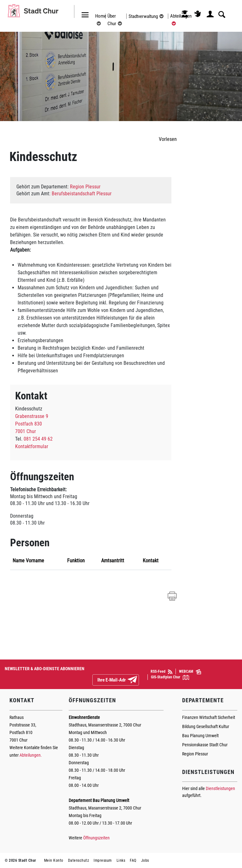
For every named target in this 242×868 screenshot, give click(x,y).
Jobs (145, 860)
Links (121, 860)
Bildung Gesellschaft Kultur (206, 726)
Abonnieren (137, 680)
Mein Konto (54, 860)
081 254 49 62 (38, 439)
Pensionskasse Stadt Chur (205, 745)
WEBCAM (190, 672)
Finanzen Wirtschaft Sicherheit (209, 717)
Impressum (103, 860)
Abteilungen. (31, 755)
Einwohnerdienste (84, 717)
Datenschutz (79, 860)
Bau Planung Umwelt (200, 736)
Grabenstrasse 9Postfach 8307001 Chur (32, 424)
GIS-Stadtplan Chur (170, 677)
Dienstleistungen (220, 788)
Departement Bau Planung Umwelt (99, 800)
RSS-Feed (161, 672)
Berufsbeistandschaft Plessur (82, 194)
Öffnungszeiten (96, 838)
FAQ (133, 860)
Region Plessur (85, 187)
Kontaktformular (32, 446)
